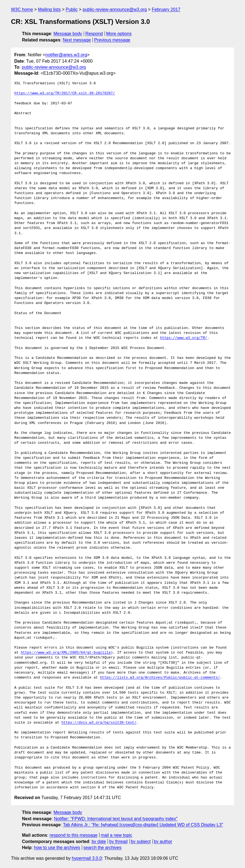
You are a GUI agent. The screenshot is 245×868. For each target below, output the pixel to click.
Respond (94, 34)
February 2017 (166, 9)
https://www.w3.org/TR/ (183, 338)
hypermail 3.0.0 (87, 858)
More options (119, 34)
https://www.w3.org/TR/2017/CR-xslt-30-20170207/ (65, 93)
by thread (119, 842)
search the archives (103, 848)
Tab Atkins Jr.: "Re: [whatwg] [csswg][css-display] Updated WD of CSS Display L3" (143, 825)
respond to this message (73, 835)
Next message (77, 40)
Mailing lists (49, 9)
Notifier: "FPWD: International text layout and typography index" (116, 819)
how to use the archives (57, 848)
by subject (141, 842)
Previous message (112, 40)
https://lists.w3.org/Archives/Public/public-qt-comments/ (160, 678)
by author (163, 842)
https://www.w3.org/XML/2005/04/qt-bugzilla (66, 653)
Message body (68, 34)
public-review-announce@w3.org (115, 9)
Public (72, 9)
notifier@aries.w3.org (66, 55)
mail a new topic (117, 835)
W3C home (22, 9)
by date (99, 842)
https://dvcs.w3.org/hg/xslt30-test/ (99, 723)
